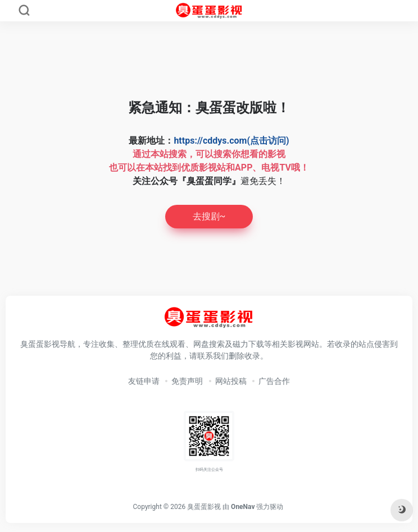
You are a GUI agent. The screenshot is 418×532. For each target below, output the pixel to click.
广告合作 (274, 381)
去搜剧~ (209, 216)
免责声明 (187, 381)
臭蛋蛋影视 (204, 507)
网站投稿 (231, 381)
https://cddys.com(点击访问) (231, 141)
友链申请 (144, 381)
